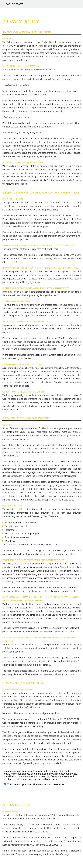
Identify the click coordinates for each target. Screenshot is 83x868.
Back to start (13, 4)
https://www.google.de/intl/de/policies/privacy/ (47, 854)
